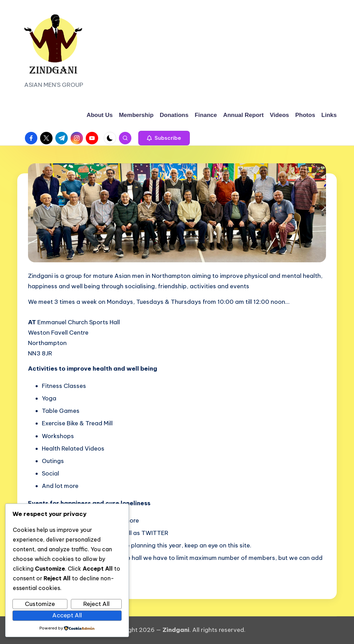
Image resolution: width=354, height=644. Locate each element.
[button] (164, 138)
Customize (40, 604)
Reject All (96, 604)
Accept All (67, 615)
